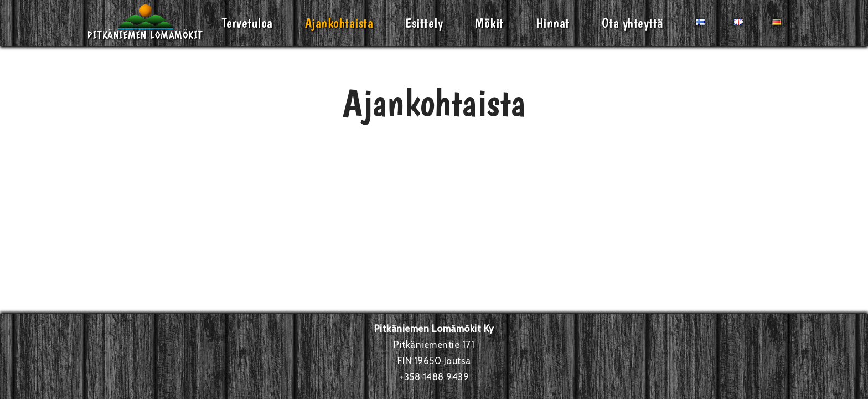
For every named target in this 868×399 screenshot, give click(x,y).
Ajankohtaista (339, 23)
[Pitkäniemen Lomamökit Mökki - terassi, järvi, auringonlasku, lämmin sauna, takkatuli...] (145, 23)
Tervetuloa (247, 23)
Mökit (489, 23)
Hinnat (553, 23)
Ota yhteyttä (633, 23)
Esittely (424, 23)
